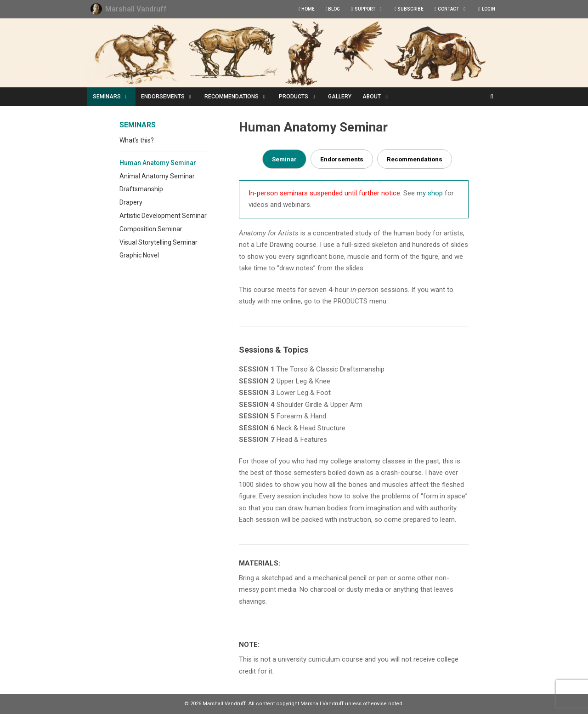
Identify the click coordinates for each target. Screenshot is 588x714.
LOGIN (487, 9)
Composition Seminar (151, 229)
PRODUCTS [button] (301, 97)
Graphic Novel (139, 255)
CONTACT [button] (454, 9)
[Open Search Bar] (492, 97)
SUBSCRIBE (409, 9)
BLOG (333, 9)
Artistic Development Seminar (163, 216)
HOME (307, 9)
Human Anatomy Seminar (158, 163)
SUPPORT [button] (370, 9)
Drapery (131, 202)
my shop (430, 193)
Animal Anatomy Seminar (157, 176)
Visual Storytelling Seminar (158, 242)
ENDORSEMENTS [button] (170, 97)
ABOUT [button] (379, 97)
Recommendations (415, 159)
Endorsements (342, 159)
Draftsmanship (141, 189)
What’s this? (137, 140)
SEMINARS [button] (114, 97)
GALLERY (340, 97)
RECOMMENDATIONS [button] (239, 97)
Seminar (284, 159)
